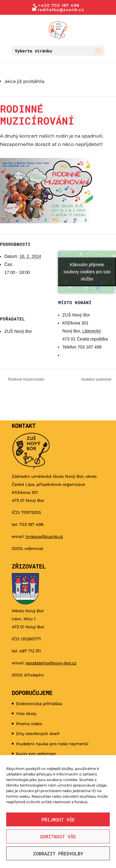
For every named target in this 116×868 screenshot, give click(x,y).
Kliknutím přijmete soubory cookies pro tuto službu (87, 272)
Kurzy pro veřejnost (36, 754)
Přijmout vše (58, 820)
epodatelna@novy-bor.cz (51, 663)
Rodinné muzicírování (26, 379)
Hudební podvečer (97, 379)
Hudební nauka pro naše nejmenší (52, 744)
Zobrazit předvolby (58, 854)
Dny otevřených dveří (38, 734)
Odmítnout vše (58, 837)
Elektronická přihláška (39, 704)
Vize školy (26, 713)
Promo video (29, 724)
